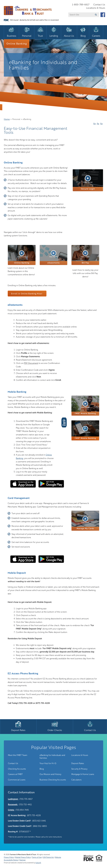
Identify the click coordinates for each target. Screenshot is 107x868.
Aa (94, 124)
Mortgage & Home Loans (83, 774)
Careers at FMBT (15, 774)
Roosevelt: (13, 805)
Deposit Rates (78, 763)
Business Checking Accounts (53, 780)
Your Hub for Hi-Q (48, 763)
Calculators (76, 780)
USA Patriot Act (48, 857)
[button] (88, 191)
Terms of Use (37, 857)
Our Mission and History (50, 774)
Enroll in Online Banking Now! (27, 294)
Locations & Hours (96, 8)
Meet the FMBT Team (18, 755)
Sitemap (23, 860)
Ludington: (13, 799)
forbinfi (38, 863)
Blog (42, 769)
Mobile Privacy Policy (23, 857)
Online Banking (17, 44)
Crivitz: (11, 810)
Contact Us (99, 5)
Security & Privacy (79, 769)
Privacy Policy (9, 857)
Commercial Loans (17, 780)
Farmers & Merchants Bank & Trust (23, 855)
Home (7, 119)
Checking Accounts (17, 769)
